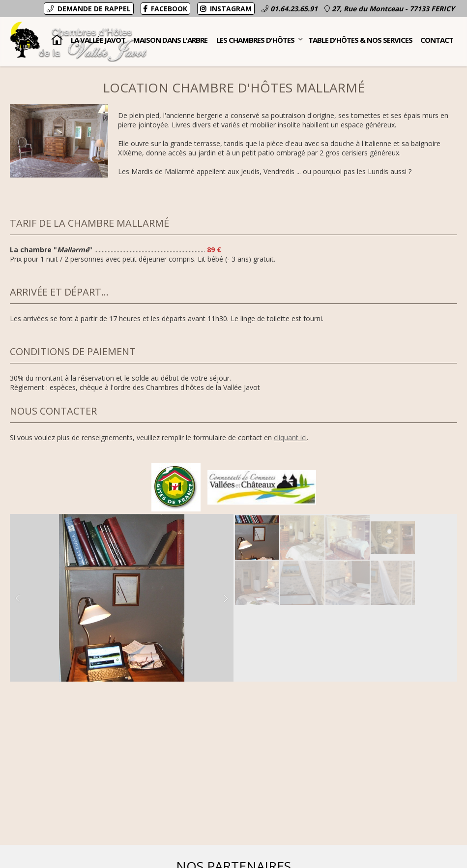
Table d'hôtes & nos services (360, 40)
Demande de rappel (89, 9)
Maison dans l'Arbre (170, 40)
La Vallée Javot (98, 40)
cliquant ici (290, 437)
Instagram (226, 9)
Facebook (165, 9)
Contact (437, 40)
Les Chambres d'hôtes (259, 37)
